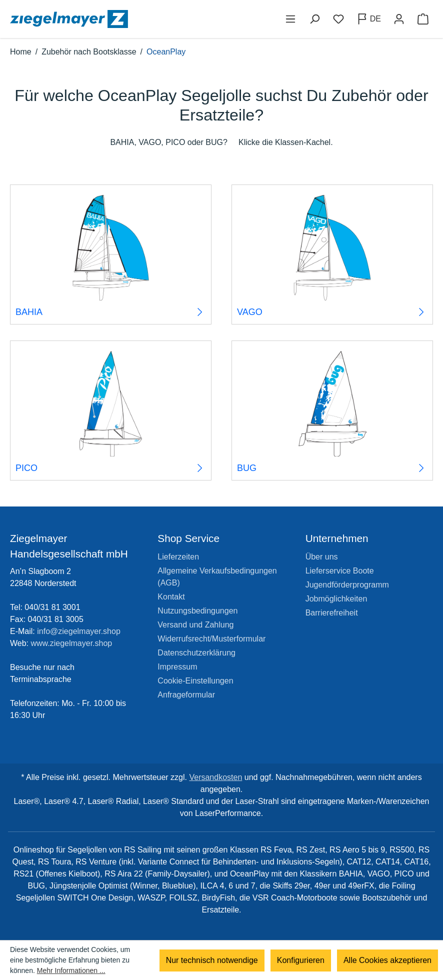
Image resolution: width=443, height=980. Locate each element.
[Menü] (290, 19)
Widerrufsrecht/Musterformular (211, 639)
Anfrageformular (186, 695)
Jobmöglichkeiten (336, 599)
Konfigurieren (301, 960)
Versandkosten (215, 777)
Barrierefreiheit (332, 613)
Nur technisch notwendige (212, 960)
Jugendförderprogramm (347, 585)
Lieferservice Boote (340, 571)
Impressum (177, 667)
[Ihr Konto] (399, 19)
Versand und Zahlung (195, 625)
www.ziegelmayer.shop (72, 643)
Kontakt (171, 597)
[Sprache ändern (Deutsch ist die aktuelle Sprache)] (369, 19)
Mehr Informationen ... (71, 970)
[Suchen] (314, 19)
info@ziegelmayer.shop (79, 631)
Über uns (322, 557)
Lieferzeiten (178, 557)
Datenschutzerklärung (196, 653)
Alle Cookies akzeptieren (387, 960)
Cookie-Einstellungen (195, 681)
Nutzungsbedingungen (197, 611)
